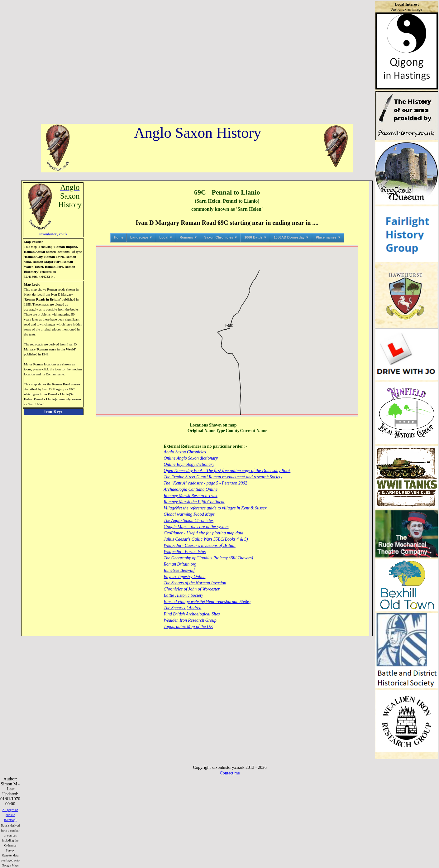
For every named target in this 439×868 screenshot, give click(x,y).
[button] (227, 330)
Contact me (230, 773)
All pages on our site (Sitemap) (10, 815)
